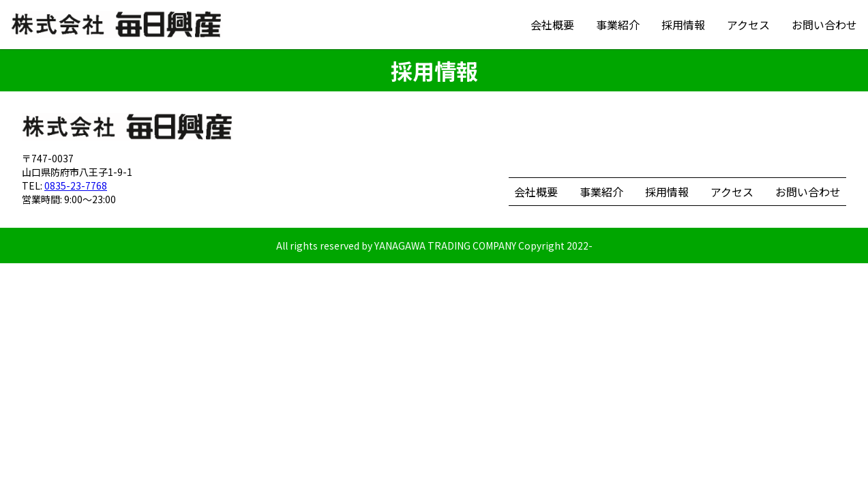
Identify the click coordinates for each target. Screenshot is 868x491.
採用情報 (683, 25)
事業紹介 (618, 25)
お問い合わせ (824, 25)
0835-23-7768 (76, 185)
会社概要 (552, 25)
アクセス (748, 25)
